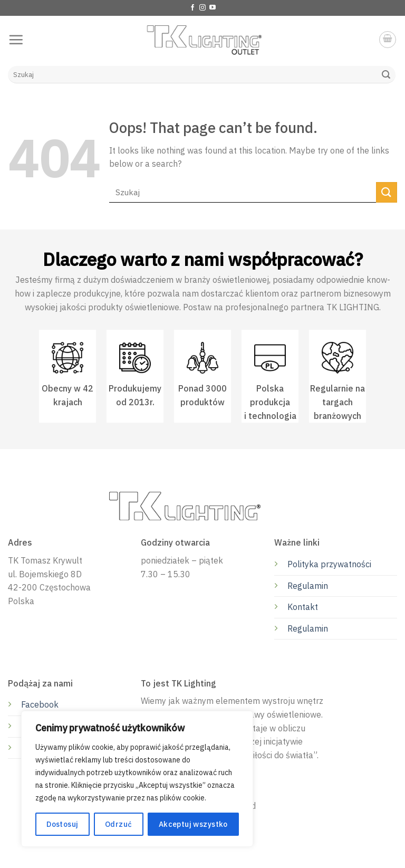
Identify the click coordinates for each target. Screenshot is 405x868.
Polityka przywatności (329, 564)
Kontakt (303, 607)
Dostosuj (62, 824)
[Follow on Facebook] (192, 8)
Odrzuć (119, 824)
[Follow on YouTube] (213, 8)
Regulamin (308, 586)
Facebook (40, 704)
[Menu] (16, 40)
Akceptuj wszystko (193, 824)
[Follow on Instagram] (202, 8)
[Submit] (386, 75)
